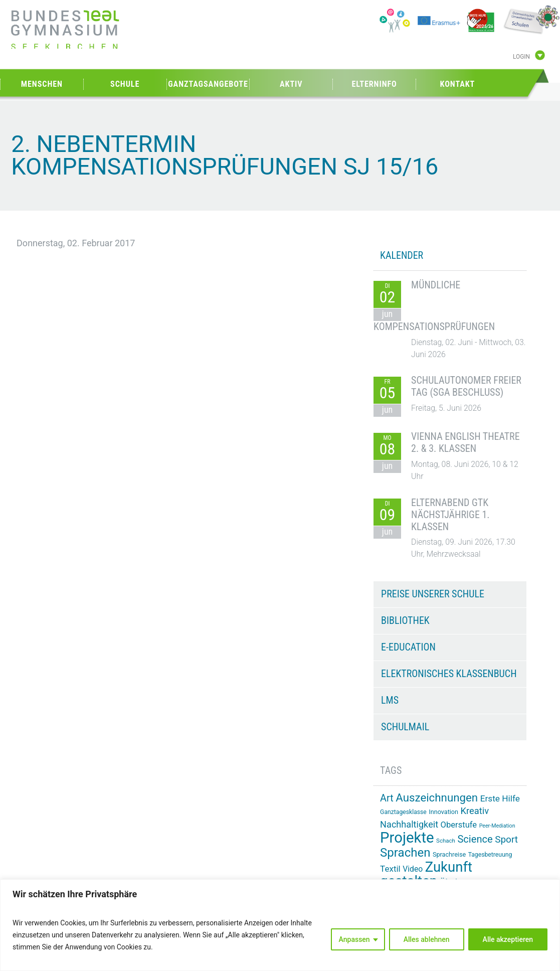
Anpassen (354, 939)
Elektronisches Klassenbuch (449, 674)
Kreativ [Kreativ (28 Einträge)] (475, 811)
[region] (280, 925)
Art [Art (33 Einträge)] (387, 798)
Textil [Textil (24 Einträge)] (390, 869)
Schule (125, 84)
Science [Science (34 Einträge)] (475, 839)
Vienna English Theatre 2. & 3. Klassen (465, 442)
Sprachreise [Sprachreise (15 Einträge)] (449, 854)
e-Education (408, 647)
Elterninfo (374, 84)
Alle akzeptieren (508, 939)
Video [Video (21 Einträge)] (413, 869)
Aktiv (291, 84)
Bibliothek (405, 620)
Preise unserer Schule (433, 594)
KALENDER (402, 255)
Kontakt (458, 84)
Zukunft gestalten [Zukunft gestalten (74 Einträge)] (426, 874)
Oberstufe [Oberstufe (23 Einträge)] (459, 825)
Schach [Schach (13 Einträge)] (446, 841)
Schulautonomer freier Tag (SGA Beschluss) (466, 386)
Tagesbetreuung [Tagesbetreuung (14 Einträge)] (490, 855)
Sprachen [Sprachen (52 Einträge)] (405, 853)
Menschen (42, 84)
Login (521, 57)
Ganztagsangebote (208, 84)
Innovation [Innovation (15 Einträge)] (443, 812)
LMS (390, 700)
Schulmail (405, 727)
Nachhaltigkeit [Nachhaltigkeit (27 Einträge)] (409, 824)
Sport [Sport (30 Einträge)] (506, 839)
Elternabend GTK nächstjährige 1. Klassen (450, 515)
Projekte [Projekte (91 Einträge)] (407, 838)
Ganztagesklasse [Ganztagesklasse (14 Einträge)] (403, 812)
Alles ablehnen (427, 939)
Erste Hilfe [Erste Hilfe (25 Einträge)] (500, 798)
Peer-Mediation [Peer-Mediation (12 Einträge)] (497, 826)
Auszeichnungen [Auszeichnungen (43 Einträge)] (437, 797)
